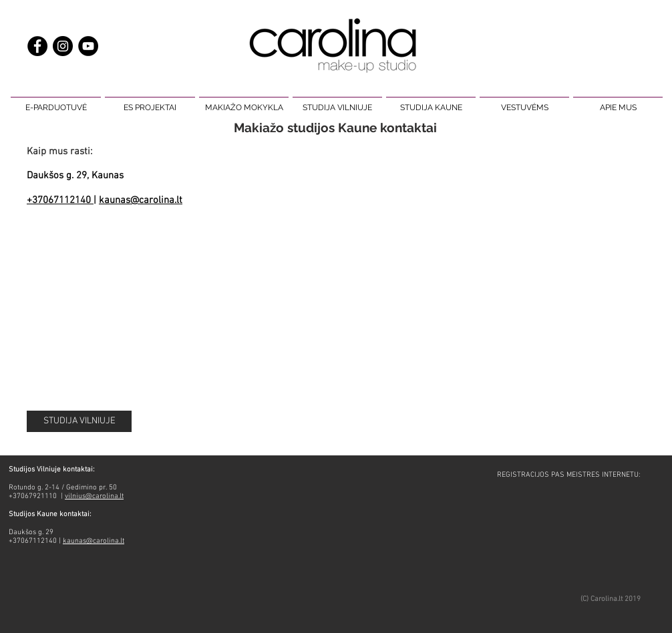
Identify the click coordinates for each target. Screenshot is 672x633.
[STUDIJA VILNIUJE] (79, 421)
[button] (56, 101)
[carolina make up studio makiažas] (88, 46)
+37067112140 (60, 200)
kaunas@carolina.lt (141, 200)
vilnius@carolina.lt (94, 496)
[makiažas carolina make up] (63, 46)
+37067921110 (34, 496)
